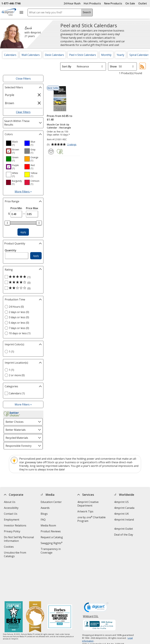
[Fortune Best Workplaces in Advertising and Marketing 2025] (14, 582)
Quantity (11, 250)
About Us (10, 502)
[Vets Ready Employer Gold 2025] (35, 582)
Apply (23, 232)
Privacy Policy (12, 532)
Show (113, 66)
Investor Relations (16, 526)
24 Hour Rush (72, 3)
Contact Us (11, 514)
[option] (14, 143)
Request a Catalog (52, 537)
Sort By (67, 66)
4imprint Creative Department (88, 504)
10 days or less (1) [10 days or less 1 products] (20, 333)
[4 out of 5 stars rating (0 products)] (22, 282)
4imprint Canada (124, 508)
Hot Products (92, 3)
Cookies (9, 547)
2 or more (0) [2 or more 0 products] (17, 375)
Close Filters (23, 79)
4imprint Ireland (124, 520)
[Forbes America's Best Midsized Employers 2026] (60, 582)
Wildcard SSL (91, 582)
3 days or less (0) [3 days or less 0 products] (19, 317)
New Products (113, 3)
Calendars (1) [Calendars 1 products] (17, 393)
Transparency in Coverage (51, 551)
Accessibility (11, 508)
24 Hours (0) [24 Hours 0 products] (16, 307)
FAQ (43, 520)
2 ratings (72, 145)
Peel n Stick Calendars (83, 55)
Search (87, 12)
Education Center (51, 502)
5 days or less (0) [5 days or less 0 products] (19, 323)
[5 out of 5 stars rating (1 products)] (22, 277)
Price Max (32, 208)
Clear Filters (23, 112)
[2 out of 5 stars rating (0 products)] (22, 288)
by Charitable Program (91, 519)
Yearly (120, 55)
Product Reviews (51, 531)
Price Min (16, 208)
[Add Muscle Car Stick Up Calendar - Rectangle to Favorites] (51, 152)
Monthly (106, 55)
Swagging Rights (51, 543)
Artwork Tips (85, 511)
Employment (12, 520)
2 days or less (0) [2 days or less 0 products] (19, 312)
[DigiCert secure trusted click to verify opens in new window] (96, 573)
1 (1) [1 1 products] (11, 352)
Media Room (48, 525)
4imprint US (121, 502)
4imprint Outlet (123, 529)
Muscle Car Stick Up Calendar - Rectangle (59, 126)
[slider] (7, 223)
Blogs (44, 514)
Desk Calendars (54, 55)
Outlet (143, 3)
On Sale (130, 3)
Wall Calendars (31, 55)
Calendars (10, 55)
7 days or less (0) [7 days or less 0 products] (19, 328)
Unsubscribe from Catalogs (15, 555)
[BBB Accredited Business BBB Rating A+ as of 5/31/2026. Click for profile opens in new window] (99, 590)
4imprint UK (121, 514)
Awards (45, 508)
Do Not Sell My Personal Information (19, 539)
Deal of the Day (124, 535)
